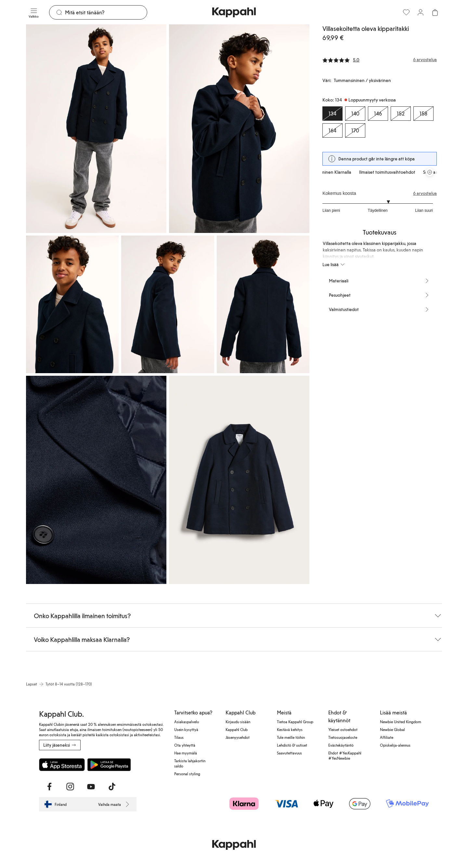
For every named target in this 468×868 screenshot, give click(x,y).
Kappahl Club (237, 729)
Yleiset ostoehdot (343, 729)
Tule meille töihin (291, 737)
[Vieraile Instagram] (70, 787)
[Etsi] (106, 12)
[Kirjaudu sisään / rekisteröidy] (421, 12)
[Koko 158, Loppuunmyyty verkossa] (423, 114)
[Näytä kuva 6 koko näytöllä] (96, 480)
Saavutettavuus (289, 753)
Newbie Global (392, 729)
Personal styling (187, 774)
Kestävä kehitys (290, 729)
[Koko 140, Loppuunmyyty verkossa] (355, 114)
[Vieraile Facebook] (49, 787)
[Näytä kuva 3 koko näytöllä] (72, 304)
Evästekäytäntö (341, 745)
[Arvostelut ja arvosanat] (380, 60)
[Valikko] (34, 12)
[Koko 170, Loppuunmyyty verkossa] (355, 130)
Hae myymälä (186, 753)
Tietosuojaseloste (343, 737)
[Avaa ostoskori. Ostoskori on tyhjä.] (435, 12)
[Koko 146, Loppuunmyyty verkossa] (378, 114)
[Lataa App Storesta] (62, 765)
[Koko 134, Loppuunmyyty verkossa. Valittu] (332, 114)
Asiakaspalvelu (187, 722)
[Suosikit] (406, 12)
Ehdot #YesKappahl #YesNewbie (345, 755)
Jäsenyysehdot (238, 737)
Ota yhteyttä (185, 745)
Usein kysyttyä (186, 729)
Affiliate (387, 737)
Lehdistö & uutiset (292, 745)
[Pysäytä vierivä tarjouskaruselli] (430, 172)
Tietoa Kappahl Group (295, 722)
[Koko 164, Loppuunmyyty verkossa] (332, 130)
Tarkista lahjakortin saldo (190, 763)
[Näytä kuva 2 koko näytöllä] (239, 129)
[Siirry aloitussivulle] (234, 12)
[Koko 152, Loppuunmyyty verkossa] (401, 114)
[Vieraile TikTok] (112, 787)
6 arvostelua (425, 193)
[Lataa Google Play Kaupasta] (109, 765)
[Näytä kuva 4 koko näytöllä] (168, 304)
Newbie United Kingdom (401, 722)
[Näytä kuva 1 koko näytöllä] (96, 129)
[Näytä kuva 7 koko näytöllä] (239, 480)
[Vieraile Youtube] (91, 787)
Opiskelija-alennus (395, 745)
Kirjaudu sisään (238, 722)
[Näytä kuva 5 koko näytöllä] (263, 304)
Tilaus (179, 737)
